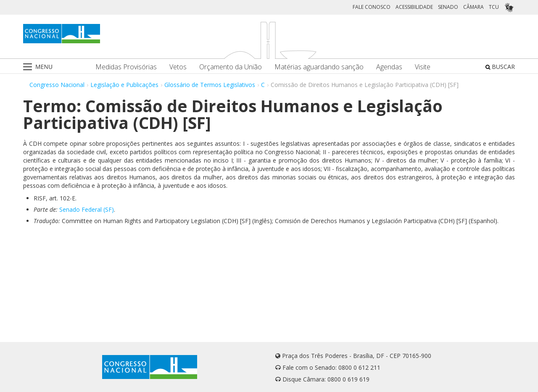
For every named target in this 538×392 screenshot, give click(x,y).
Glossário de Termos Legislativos (210, 85)
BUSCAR (500, 67)
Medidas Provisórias (126, 67)
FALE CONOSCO (372, 7)
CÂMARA (473, 7)
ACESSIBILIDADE (414, 7)
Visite (423, 67)
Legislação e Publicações (124, 85)
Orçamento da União (231, 67)
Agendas (389, 67)
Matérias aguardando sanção (319, 67)
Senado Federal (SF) (87, 209)
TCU (494, 7)
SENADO (448, 7)
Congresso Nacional (57, 85)
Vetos (178, 67)
